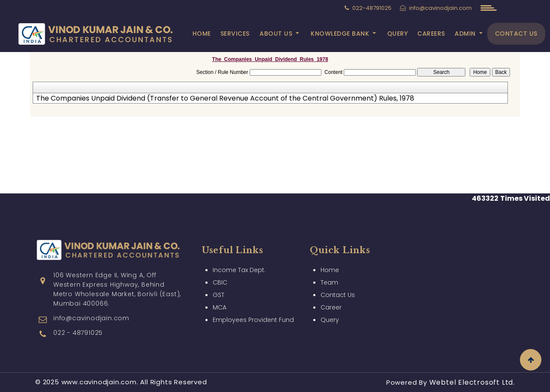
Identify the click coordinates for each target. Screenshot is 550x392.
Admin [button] (466, 34)
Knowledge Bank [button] (341, 34)
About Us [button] (277, 34)
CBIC (220, 282)
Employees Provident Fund (253, 320)
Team (329, 282)
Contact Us (516, 34)
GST (218, 295)
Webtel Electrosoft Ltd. (472, 382)
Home (202, 34)
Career (331, 307)
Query (398, 34)
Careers (431, 34)
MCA (220, 307)
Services (235, 34)
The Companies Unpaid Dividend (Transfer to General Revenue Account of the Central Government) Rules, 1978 (225, 98)
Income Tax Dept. (239, 270)
